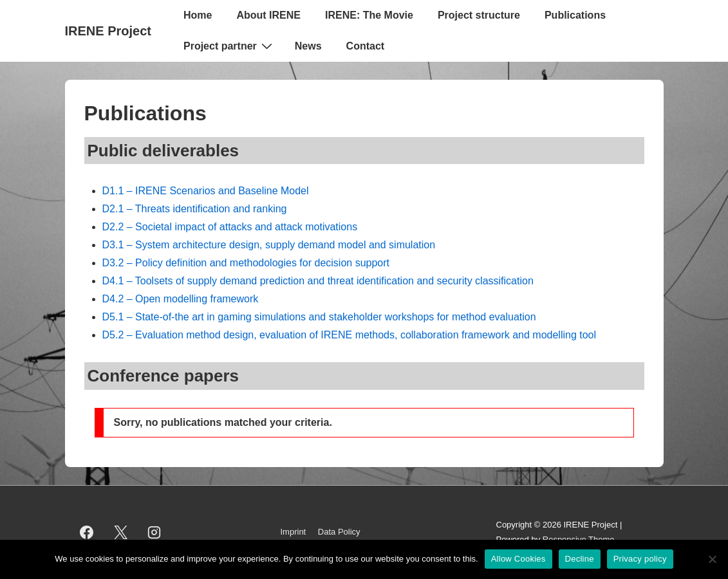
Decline (580, 559)
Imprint (294, 532)
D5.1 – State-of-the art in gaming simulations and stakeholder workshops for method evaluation (319, 317)
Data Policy (339, 532)
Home (198, 15)
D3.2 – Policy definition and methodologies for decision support (246, 263)
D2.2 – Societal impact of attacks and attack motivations (230, 227)
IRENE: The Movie (369, 15)
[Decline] (712, 559)
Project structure (479, 15)
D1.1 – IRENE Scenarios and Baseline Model (206, 191)
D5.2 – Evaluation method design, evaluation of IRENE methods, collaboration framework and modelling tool (350, 335)
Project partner (229, 46)
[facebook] (87, 533)
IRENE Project (108, 31)
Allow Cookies (518, 559)
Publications (575, 15)
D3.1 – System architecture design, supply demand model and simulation (269, 245)
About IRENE (268, 15)
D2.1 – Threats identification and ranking (195, 209)
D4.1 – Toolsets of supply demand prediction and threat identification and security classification (318, 281)
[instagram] (154, 533)
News (308, 46)
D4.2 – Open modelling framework (181, 299)
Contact (366, 46)
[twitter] (120, 533)
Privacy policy (640, 559)
